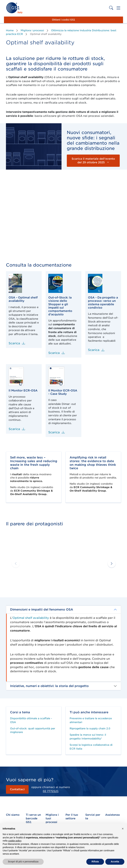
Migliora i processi (32, 30)
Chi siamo (13, 815)
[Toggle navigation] (118, 8)
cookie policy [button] (15, 841)
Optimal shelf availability (31, 618)
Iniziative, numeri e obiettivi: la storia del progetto (49, 686)
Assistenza (112, 815)
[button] (111, 564)
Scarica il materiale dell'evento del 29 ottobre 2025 (93, 161)
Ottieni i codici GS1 (63, 20)
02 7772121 (51, 791)
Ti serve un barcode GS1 (33, 818)
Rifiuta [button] (95, 862)
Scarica (17, 343)
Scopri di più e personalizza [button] (23, 862)
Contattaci (17, 789)
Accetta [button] (115, 862)
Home (10, 30)
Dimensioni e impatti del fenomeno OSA (42, 609)
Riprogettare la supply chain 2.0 (90, 729)
